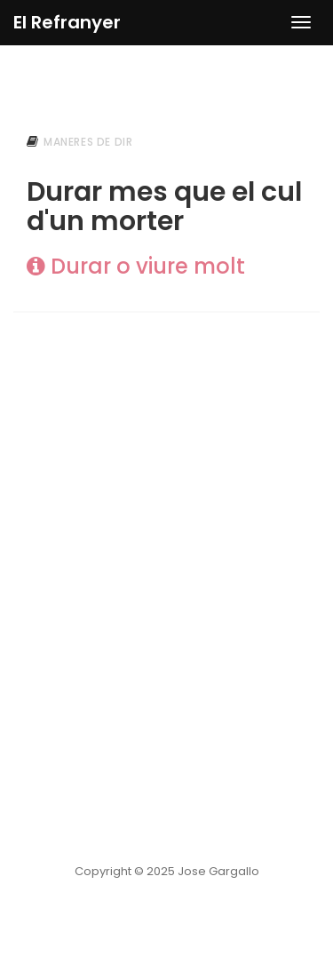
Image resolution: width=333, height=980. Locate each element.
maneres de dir (88, 142)
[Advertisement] (166, 517)
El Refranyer (67, 22)
